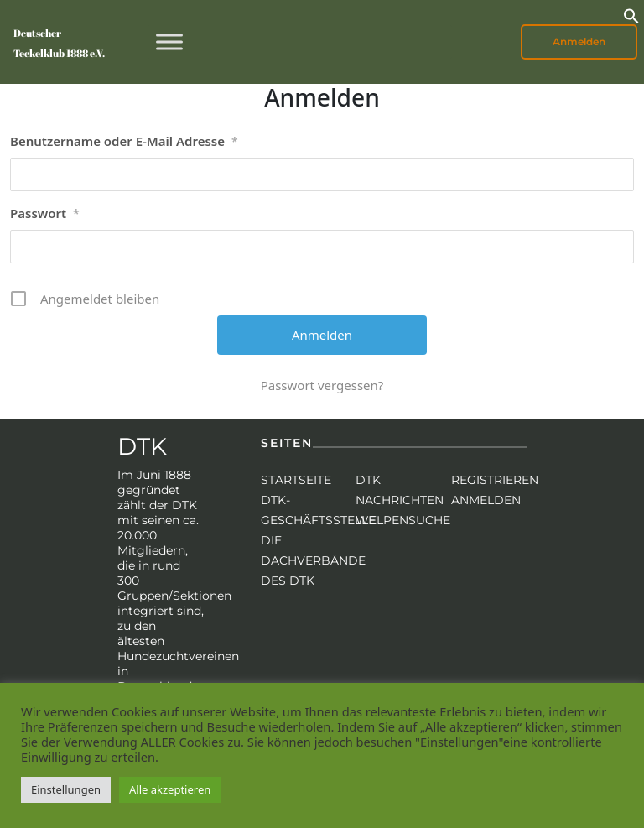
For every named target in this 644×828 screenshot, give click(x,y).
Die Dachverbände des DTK (313, 560)
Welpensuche (403, 520)
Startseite (296, 480)
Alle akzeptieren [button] (170, 789)
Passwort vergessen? (322, 385)
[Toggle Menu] (169, 42)
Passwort (45, 214)
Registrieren (495, 480)
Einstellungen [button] (66, 789)
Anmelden (579, 42)
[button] (631, 14)
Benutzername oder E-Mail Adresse (124, 142)
